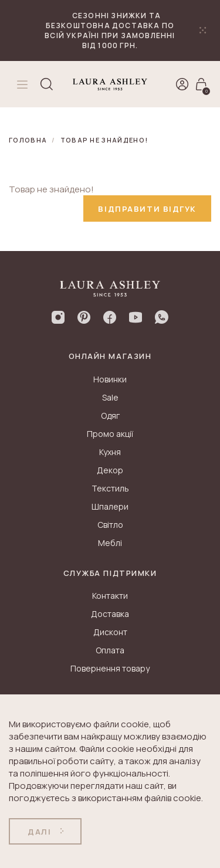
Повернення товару (110, 668)
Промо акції (110, 434)
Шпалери (110, 506)
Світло (110, 525)
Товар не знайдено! (104, 140)
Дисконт (110, 632)
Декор (110, 470)
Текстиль (110, 488)
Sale (110, 397)
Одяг (110, 416)
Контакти (110, 596)
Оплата (110, 650)
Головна (28, 140)
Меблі (110, 543)
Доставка (110, 614)
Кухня (110, 452)
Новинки (110, 379)
